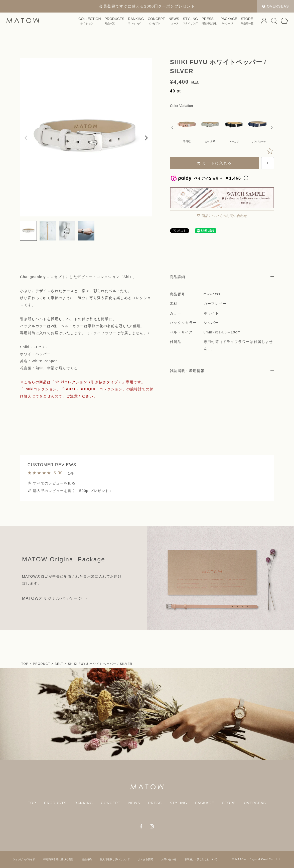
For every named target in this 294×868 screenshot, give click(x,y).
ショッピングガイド (24, 859)
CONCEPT (142, 22)
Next (146, 138)
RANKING (122, 22)
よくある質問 (145, 859)
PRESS (195, 22)
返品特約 (87, 859)
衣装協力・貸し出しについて (201, 859)
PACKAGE (215, 22)
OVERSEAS (276, 6)
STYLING (177, 22)
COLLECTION (76, 22)
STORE (233, 22)
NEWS (160, 22)
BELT (59, 664)
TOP (25, 664)
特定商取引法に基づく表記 (58, 859)
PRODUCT (42, 664)
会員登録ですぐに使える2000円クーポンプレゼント (147, 6)
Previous (26, 138)
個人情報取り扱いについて (115, 859)
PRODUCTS (101, 22)
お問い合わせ (169, 859)
